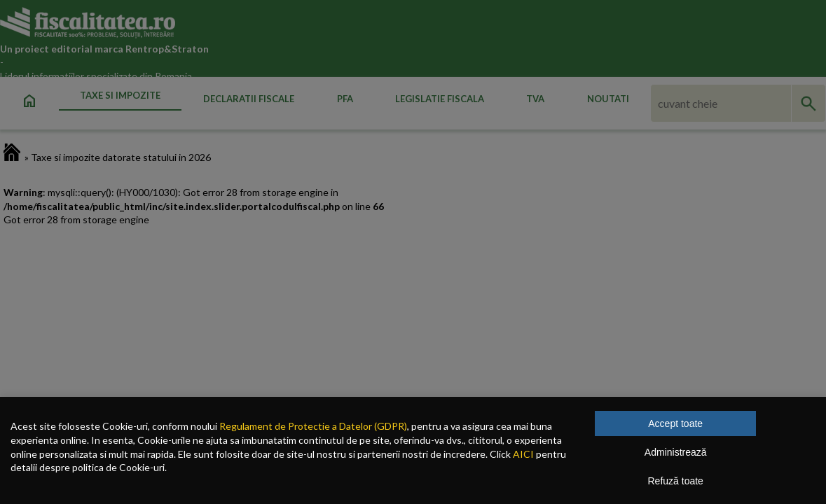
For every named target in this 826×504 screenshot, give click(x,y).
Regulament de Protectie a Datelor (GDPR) (313, 426)
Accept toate (675, 423)
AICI (523, 454)
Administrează (676, 452)
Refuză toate (676, 481)
